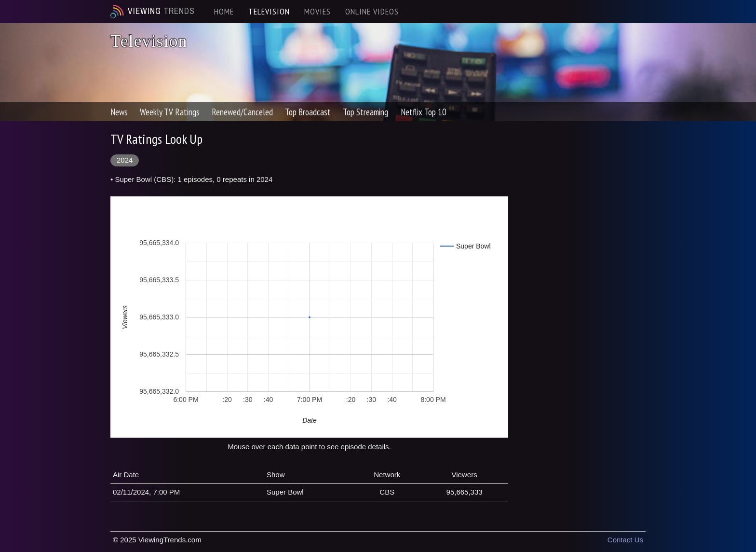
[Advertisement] (584, 276)
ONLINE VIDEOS (372, 11)
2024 (125, 160)
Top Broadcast (308, 112)
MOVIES (317, 11)
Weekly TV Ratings (170, 112)
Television (149, 41)
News (119, 112)
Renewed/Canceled (242, 112)
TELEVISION (269, 11)
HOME (224, 11)
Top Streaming (365, 112)
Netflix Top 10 (424, 112)
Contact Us (625, 540)
